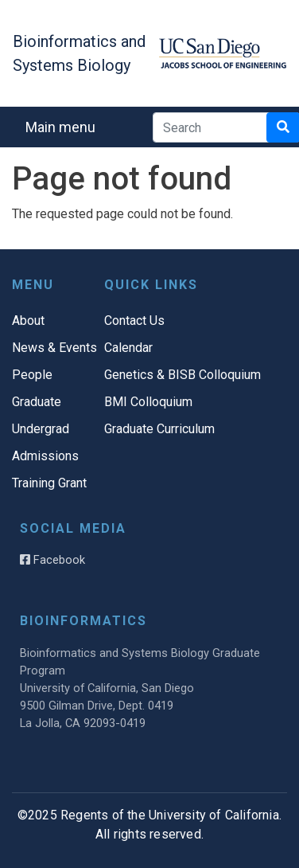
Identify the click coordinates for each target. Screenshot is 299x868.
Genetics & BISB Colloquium (183, 375)
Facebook (52, 560)
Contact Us (134, 321)
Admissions (45, 456)
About (28, 321)
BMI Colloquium (148, 402)
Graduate (37, 402)
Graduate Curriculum (159, 429)
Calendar (128, 348)
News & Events (54, 348)
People (32, 375)
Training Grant (49, 483)
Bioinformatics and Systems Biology (79, 53)
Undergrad (41, 429)
